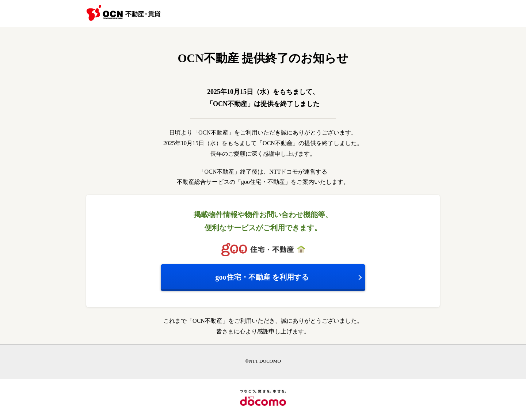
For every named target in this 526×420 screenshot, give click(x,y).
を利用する (262, 277)
